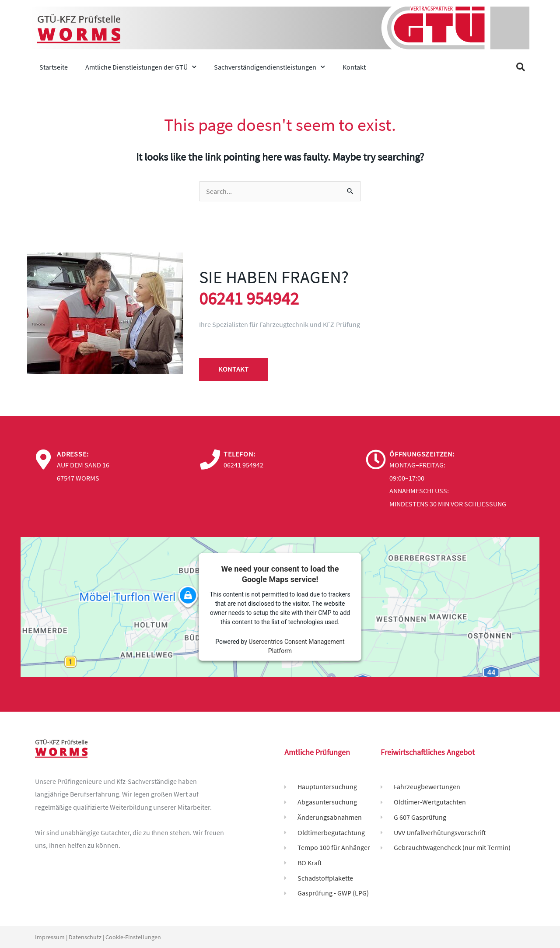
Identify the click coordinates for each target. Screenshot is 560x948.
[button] (521, 67)
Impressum (50, 937)
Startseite (54, 67)
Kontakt (354, 67)
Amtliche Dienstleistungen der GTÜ (141, 67)
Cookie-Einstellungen (133, 937)
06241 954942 (249, 298)
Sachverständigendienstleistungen (269, 67)
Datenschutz (85, 937)
